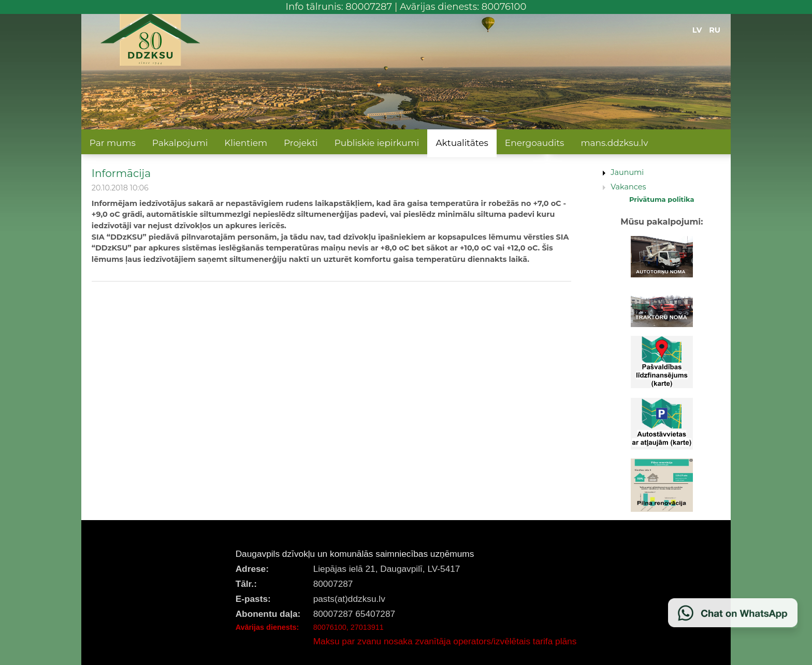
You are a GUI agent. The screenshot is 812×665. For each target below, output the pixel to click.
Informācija (121, 173)
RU (715, 30)
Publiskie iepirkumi (377, 143)
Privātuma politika (662, 199)
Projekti (301, 143)
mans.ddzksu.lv (614, 143)
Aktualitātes (462, 143)
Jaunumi (627, 172)
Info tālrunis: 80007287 (339, 7)
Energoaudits (535, 143)
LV (697, 30)
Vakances (628, 187)
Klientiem (246, 143)
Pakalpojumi (180, 143)
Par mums (113, 143)
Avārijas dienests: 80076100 (463, 7)
